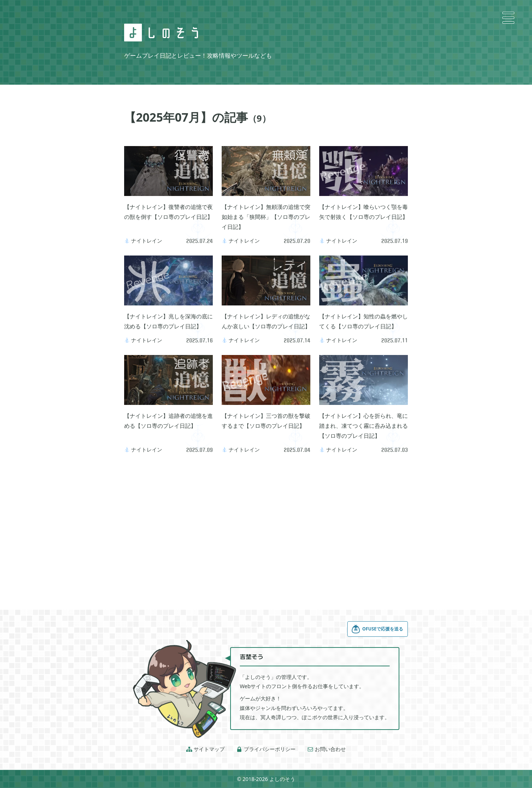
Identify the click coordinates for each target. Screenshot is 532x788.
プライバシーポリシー (266, 749)
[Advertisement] (266, 522)
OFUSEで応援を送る (377, 629)
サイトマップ (205, 749)
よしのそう (282, 779)
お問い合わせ (327, 749)
